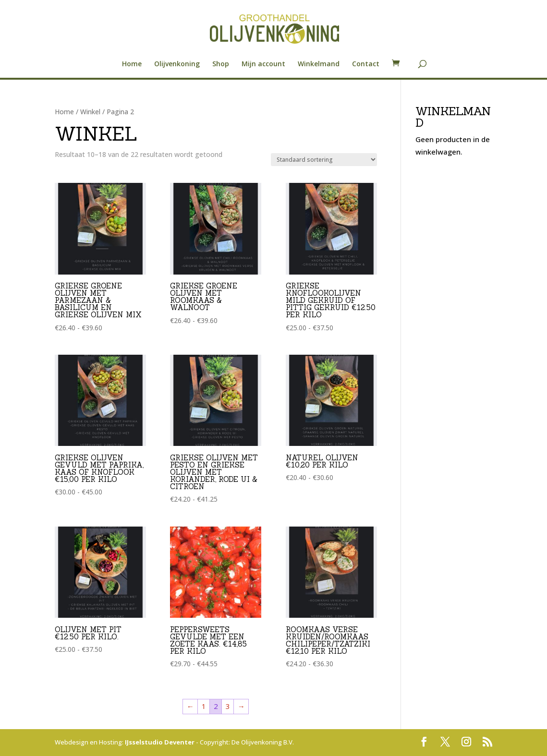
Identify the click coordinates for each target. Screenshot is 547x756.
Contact (366, 64)
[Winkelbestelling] (324, 160)
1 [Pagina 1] (204, 706)
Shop (221, 64)
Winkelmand (319, 64)
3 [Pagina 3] (228, 706)
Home (132, 64)
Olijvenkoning (177, 64)
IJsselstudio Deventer (160, 742)
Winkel (90, 112)
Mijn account (263, 64)
